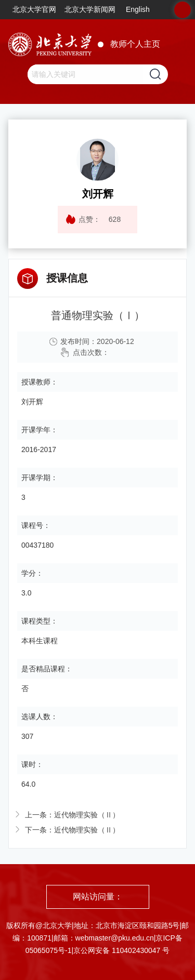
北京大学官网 (34, 9)
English (138, 9)
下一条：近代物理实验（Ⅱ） (72, 830)
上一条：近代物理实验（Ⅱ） (72, 815)
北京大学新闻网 (90, 9)
